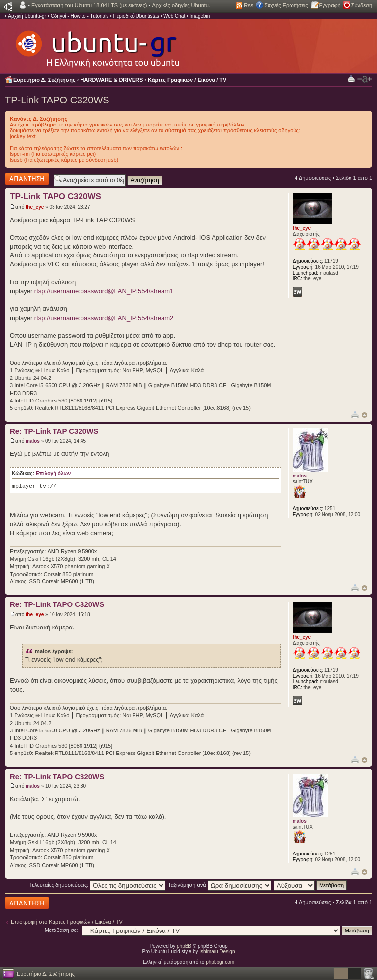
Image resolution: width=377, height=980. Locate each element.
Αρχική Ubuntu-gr (27, 16)
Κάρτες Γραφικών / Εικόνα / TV (187, 80)
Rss (249, 5)
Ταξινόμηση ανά (220, 885)
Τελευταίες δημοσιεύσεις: (98, 885)
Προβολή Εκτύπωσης (351, 79)
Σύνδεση (362, 5)
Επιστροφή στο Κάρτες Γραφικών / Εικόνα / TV (67, 922)
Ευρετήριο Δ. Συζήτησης (44, 80)
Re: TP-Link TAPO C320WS (57, 604)
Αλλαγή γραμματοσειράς (365, 79)
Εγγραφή (330, 5)
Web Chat (174, 16)
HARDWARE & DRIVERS (112, 80)
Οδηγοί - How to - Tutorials (80, 16)
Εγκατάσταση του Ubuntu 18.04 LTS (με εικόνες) (89, 5)
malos (33, 441)
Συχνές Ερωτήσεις (286, 5)
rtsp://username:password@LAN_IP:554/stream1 (104, 291)
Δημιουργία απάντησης (27, 179)
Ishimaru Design (217, 951)
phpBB (184, 946)
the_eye (35, 207)
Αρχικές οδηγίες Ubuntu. (181, 5)
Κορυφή (364, 415)
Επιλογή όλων (53, 473)
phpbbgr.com (220, 962)
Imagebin (200, 16)
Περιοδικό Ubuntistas (136, 16)
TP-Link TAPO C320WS (57, 100)
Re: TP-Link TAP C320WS (54, 431)
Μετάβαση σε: (61, 930)
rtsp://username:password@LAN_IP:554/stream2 (104, 318)
